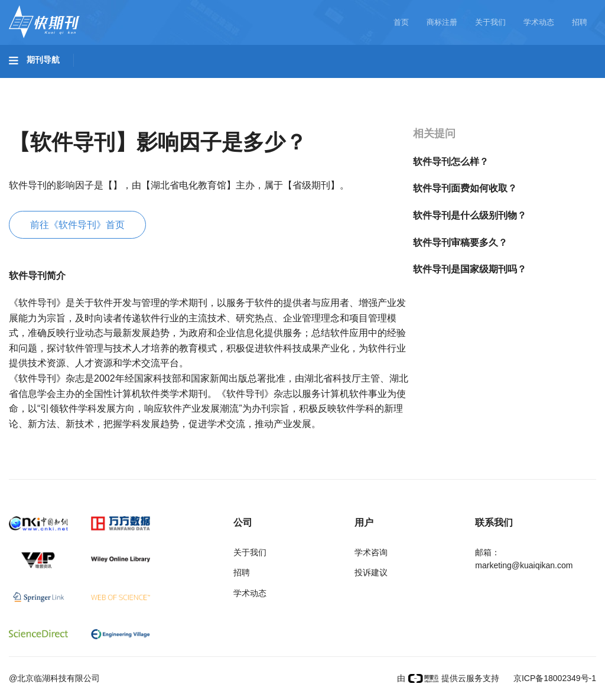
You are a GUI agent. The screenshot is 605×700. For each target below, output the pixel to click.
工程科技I (100, 83)
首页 (401, 22)
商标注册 (442, 22)
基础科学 (39, 83)
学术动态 (539, 22)
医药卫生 (287, 83)
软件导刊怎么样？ (451, 162)
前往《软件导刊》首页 (77, 225)
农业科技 (227, 83)
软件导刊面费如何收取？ (465, 188)
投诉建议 (371, 572)
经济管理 (39, 116)
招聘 (580, 22)
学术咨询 (371, 552)
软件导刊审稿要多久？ (460, 242)
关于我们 (490, 22)
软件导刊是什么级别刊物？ (470, 215)
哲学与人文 (412, 83)
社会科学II (541, 83)
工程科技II (164, 83)
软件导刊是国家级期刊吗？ (470, 269)
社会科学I (477, 83)
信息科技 (347, 83)
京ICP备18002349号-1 (554, 678)
